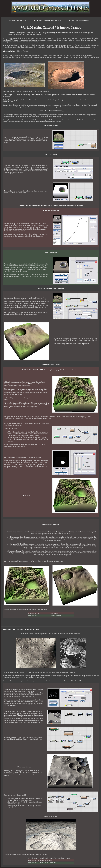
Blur (16, 423)
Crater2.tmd (54, 613)
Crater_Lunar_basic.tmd (48, 863)
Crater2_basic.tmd (56, 615)
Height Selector (34, 264)
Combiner (15, 314)
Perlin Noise (18, 139)
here (19, 697)
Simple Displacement (36, 548)
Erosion (45, 139)
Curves (31, 224)
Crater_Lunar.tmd (46, 860)
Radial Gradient (37, 165)
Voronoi (10, 689)
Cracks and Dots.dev (47, 858)
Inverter (18, 191)
